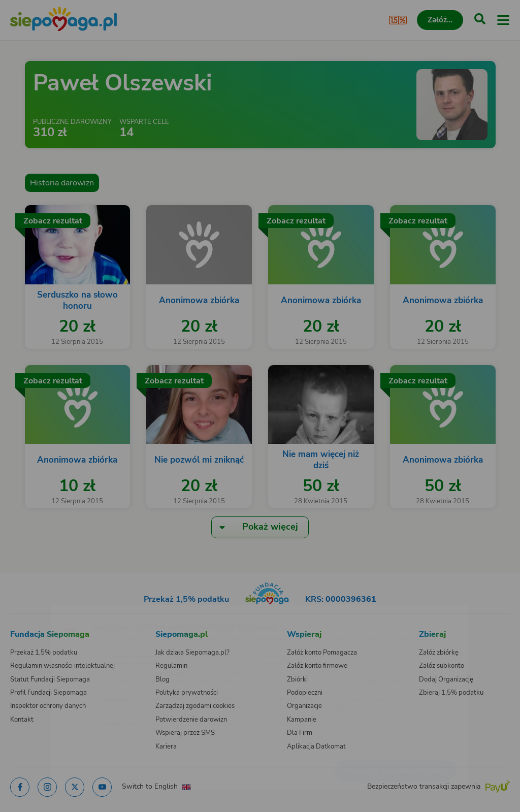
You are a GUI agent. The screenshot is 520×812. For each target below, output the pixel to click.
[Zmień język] (28, 611)
